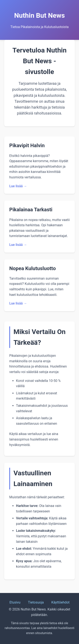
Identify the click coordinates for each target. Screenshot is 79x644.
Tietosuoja (36, 602)
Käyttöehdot (60, 602)
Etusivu (15, 602)
